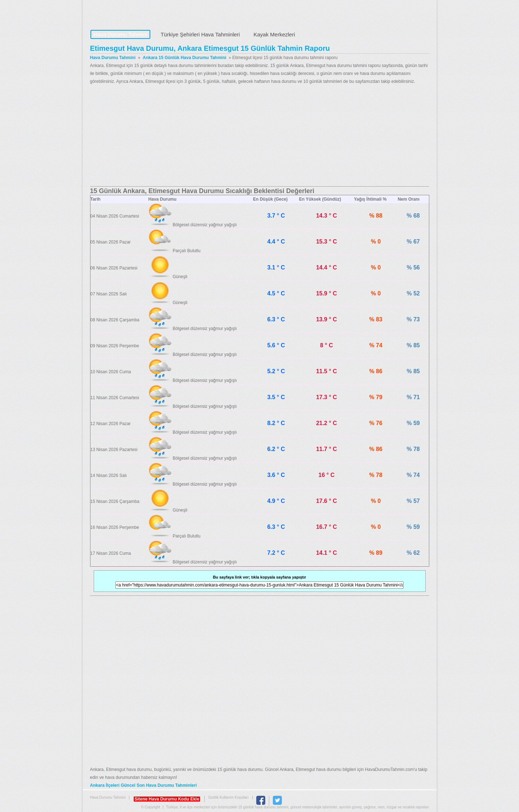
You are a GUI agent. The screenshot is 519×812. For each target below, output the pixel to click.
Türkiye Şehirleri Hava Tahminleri (200, 34)
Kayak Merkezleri (274, 34)
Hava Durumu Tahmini (136, 13)
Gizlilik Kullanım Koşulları (229, 797)
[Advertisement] (260, 136)
